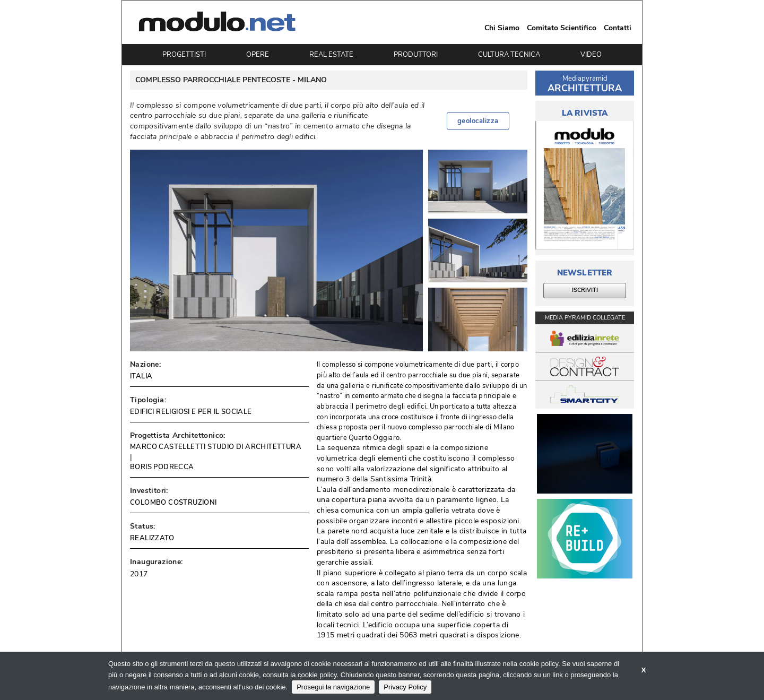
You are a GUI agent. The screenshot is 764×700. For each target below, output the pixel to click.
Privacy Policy (405, 687)
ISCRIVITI (585, 290)
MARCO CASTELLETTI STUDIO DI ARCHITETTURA (216, 447)
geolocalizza (478, 121)
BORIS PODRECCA (162, 467)
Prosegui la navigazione (333, 687)
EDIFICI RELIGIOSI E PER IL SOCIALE (191, 412)
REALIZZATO (152, 538)
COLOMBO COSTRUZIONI (173, 503)
